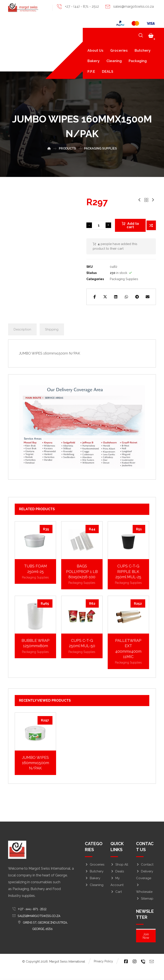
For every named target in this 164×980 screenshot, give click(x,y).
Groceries (95, 875)
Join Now (146, 946)
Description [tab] (23, 340)
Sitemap (145, 909)
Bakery (93, 889)
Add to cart (133, 227)
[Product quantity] (99, 227)
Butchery (94, 882)
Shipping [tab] (52, 340)
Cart (116, 903)
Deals (117, 882)
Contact (145, 875)
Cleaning (94, 896)
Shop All (119, 875)
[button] (151, 36)
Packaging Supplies (124, 279)
